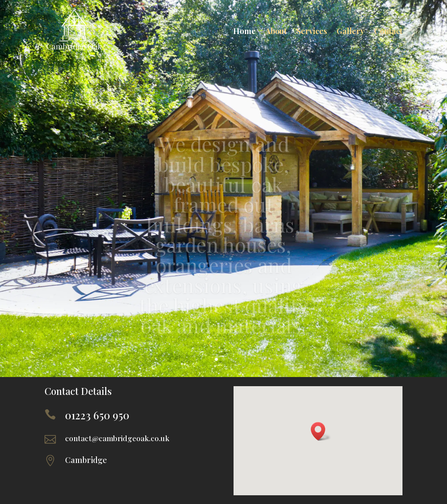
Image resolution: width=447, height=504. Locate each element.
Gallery (351, 31)
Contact (388, 31)
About (276, 31)
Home (244, 31)
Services (312, 31)
